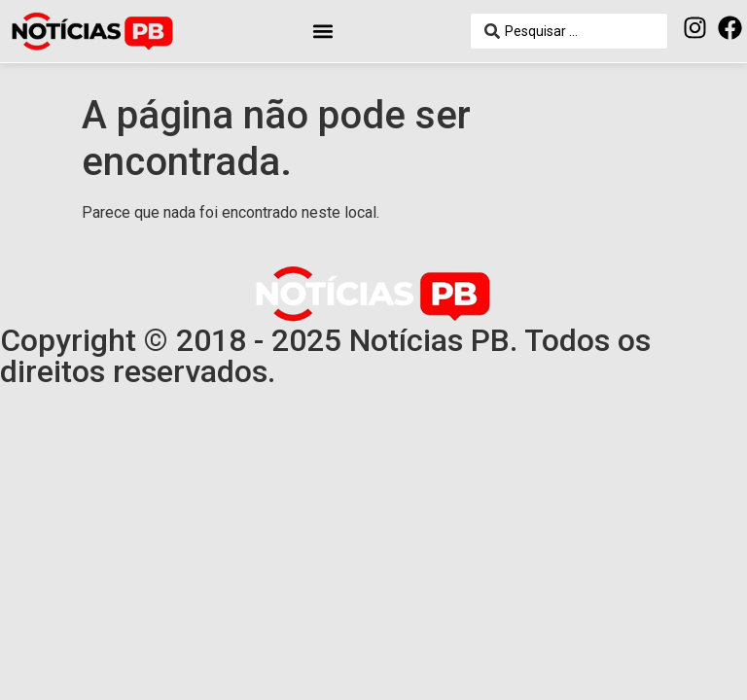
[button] (322, 32)
